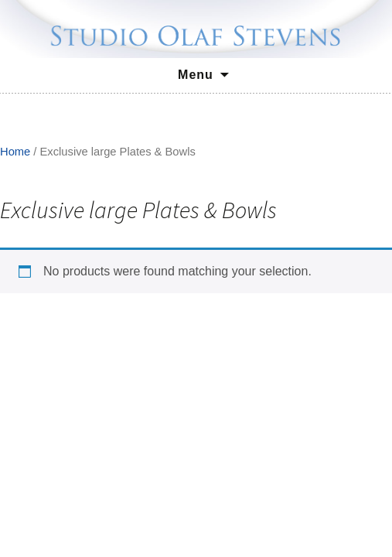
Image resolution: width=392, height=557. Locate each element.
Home (15, 152)
